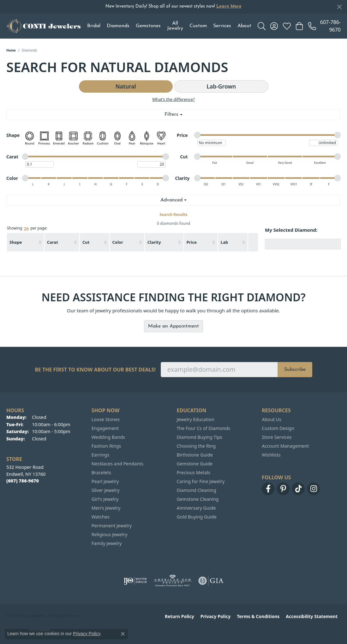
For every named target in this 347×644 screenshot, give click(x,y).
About (244, 26)
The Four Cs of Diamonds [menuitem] (204, 428)
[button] (262, 26)
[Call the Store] (23, 481)
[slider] (197, 135)
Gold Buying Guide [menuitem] (197, 517)
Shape (16, 242)
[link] (324, 26)
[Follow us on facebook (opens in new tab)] (268, 489)
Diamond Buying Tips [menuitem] (200, 437)
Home (11, 50)
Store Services (277, 437)
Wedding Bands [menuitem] (108, 437)
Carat (53, 242)
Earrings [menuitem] (100, 455)
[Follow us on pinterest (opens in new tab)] (283, 489)
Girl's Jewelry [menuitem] (105, 499)
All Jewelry (175, 26)
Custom (198, 26)
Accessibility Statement (312, 616)
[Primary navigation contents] (169, 26)
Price (192, 242)
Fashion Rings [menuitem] (106, 446)
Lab (224, 242)
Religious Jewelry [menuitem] (109, 534)
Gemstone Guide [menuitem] (195, 464)
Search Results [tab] (173, 215)
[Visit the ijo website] (135, 581)
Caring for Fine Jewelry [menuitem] (201, 481)
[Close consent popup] (123, 634)
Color (118, 242)
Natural (126, 86)
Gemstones (148, 26)
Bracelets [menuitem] (101, 472)
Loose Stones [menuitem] (106, 419)
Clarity (154, 242)
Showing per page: (27, 228)
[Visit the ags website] (173, 581)
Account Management (285, 446)
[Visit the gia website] (211, 581)
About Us (272, 419)
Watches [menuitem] (101, 517)
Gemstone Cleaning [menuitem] (198, 499)
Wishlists (271, 455)
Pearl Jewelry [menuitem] (105, 481)
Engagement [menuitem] (105, 428)
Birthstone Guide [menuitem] (195, 455)
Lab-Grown (221, 86)
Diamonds (118, 26)
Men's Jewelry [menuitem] (106, 508)
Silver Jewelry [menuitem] (106, 490)
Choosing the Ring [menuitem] (196, 446)
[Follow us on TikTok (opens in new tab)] (298, 489)
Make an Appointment (173, 326)
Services (222, 26)
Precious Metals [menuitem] (194, 472)
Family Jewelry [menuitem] (107, 543)
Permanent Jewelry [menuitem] (112, 526)
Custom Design (278, 428)
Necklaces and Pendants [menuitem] (117, 464)
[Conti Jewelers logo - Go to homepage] (44, 26)
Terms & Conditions (258, 616)
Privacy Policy (215, 616)
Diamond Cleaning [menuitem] (197, 490)
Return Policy (179, 616)
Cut (86, 242)
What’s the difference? (173, 99)
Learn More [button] (229, 6)
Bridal (94, 26)
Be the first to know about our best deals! (95, 370)
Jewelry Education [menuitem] (196, 419)
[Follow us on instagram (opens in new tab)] (314, 489)
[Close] (339, 7)
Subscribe (295, 370)
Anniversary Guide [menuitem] (196, 508)
